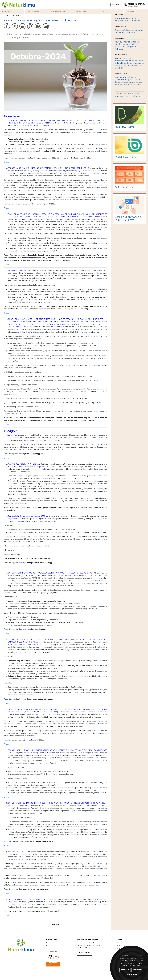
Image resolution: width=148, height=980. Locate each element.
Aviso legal (121, 944)
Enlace (7, 163)
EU (108, 5)
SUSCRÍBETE (85, 954)
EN (117, 5)
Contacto (49, 947)
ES (113, 5)
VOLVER (56, 926)
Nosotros (49, 944)
